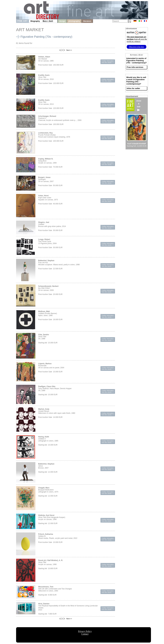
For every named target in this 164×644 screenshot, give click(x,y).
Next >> (69, 50)
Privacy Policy (85, 631)
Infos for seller (133, 88)
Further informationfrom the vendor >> (108, 62)
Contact (85, 634)
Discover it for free (137, 47)
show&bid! (139, 105)
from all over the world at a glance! (137, 39)
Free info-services (135, 67)
